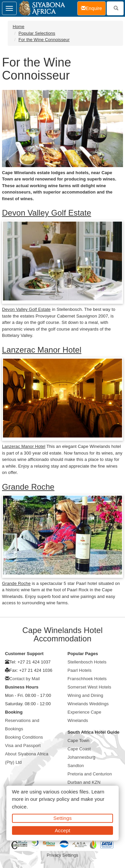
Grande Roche (28, 487)
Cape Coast (79, 749)
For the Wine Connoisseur (44, 40)
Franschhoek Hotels (87, 679)
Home (18, 27)
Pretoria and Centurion (90, 774)
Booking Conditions (24, 737)
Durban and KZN (84, 782)
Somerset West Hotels (89, 687)
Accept (62, 830)
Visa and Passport (23, 746)
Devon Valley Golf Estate (46, 213)
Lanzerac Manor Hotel (42, 350)
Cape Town (79, 740)
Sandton (76, 766)
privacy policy (54, 799)
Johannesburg (82, 757)
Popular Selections (37, 33)
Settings (62, 818)
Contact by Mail (24, 679)
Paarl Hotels (80, 670)
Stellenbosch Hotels (87, 662)
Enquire (93, 8)
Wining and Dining (85, 695)
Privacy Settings (62, 855)
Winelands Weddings (88, 704)
